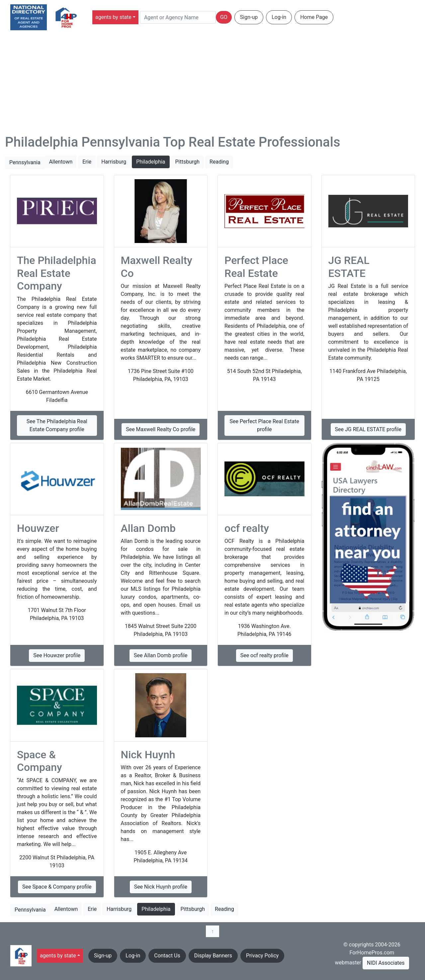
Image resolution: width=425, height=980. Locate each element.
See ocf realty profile (264, 655)
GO (224, 17)
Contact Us (167, 956)
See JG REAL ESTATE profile (368, 429)
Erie (87, 162)
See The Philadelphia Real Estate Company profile (57, 425)
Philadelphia (151, 162)
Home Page (314, 17)
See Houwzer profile (57, 655)
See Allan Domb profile (161, 655)
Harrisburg (114, 162)
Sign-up (249, 17)
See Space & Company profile (57, 887)
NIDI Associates (386, 963)
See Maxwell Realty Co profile (161, 429)
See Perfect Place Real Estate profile (264, 425)
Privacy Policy (262, 956)
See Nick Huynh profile (161, 887)
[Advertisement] (212, 84)
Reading (219, 162)
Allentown (61, 162)
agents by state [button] (113, 17)
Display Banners (213, 956)
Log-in (279, 17)
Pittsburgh (188, 162)
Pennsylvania (25, 162)
